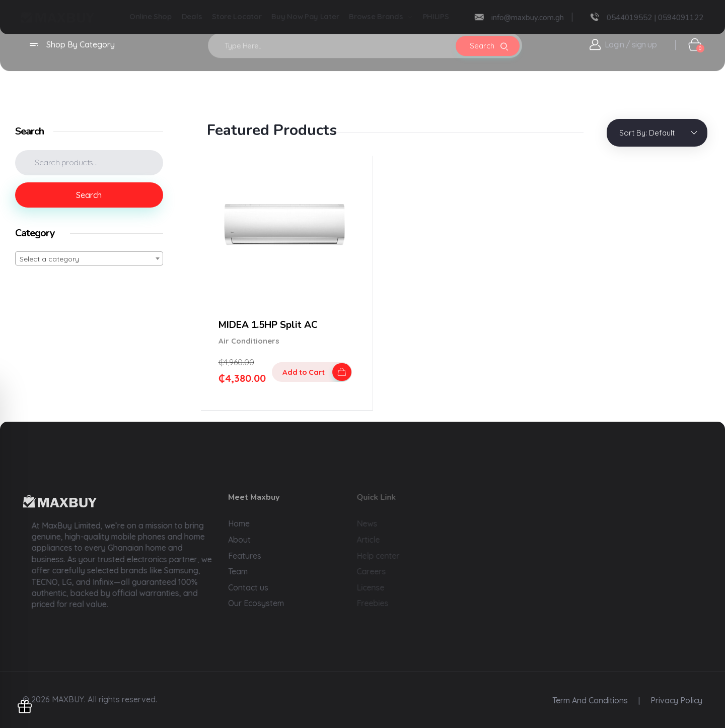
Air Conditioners (249, 341)
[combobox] (89, 258)
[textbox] (89, 259)
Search (89, 195)
